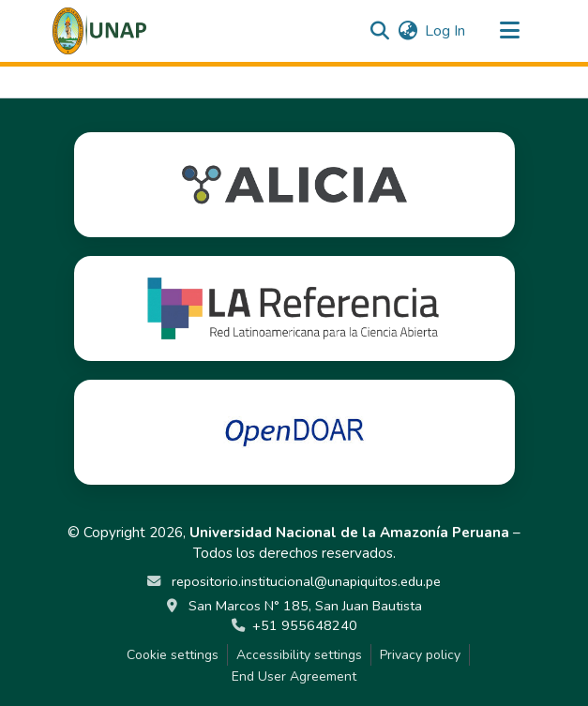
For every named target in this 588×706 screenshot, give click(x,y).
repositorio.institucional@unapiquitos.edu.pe (304, 581)
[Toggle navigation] (510, 31)
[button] (100, 31)
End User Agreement (294, 676)
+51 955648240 (305, 625)
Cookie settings (173, 655)
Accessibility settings (299, 655)
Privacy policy (420, 655)
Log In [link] (445, 31)
